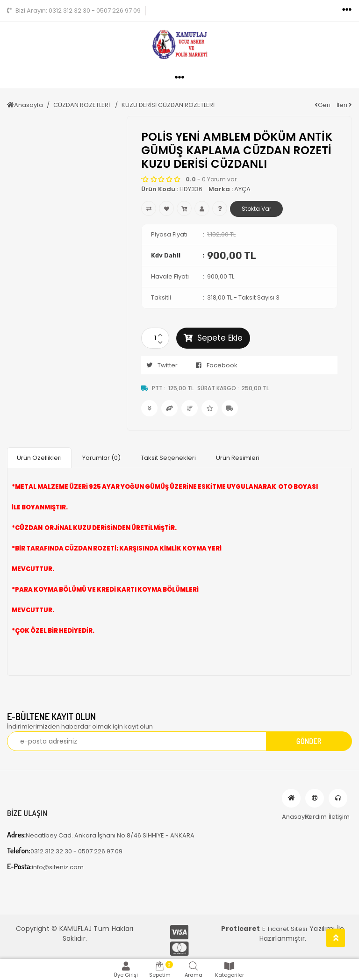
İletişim (338, 798)
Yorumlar (101, 458)
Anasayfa (25, 105)
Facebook (214, 365)
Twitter (159, 365)
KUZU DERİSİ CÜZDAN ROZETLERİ (168, 105)
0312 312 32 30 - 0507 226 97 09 (74, 11)
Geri (323, 105)
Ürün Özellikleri (39, 458)
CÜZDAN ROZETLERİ (82, 105)
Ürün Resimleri (238, 458)
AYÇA (242, 189)
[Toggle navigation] (347, 10)
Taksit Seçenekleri (168, 458)
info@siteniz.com (45, 867)
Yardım (315, 798)
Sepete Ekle (213, 338)
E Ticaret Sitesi (285, 929)
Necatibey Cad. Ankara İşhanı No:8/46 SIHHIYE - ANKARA (101, 835)
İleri (344, 105)
